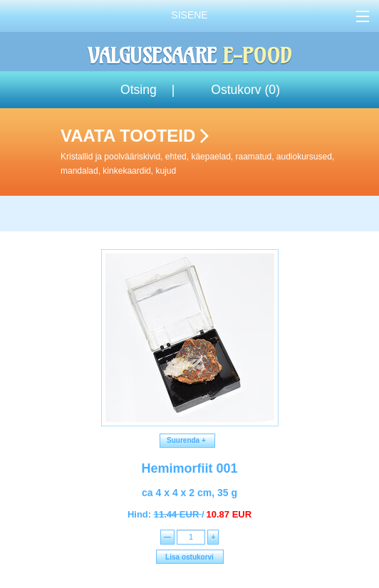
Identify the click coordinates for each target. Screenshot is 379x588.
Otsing (139, 90)
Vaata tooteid (217, 152)
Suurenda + (188, 440)
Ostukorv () (245, 90)
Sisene (189, 15)
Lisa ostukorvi (189, 557)
